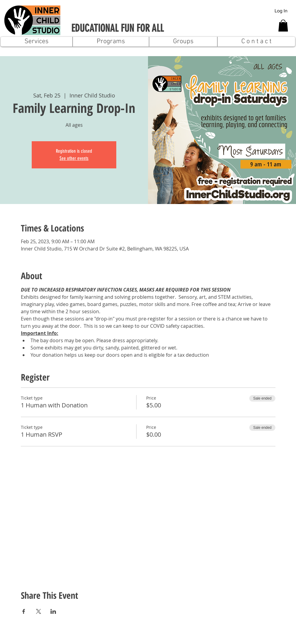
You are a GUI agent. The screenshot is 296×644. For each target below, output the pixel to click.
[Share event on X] (39, 611)
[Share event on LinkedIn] (53, 611)
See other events (74, 158)
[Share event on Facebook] (24, 611)
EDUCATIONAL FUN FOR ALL (117, 28)
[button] (283, 26)
